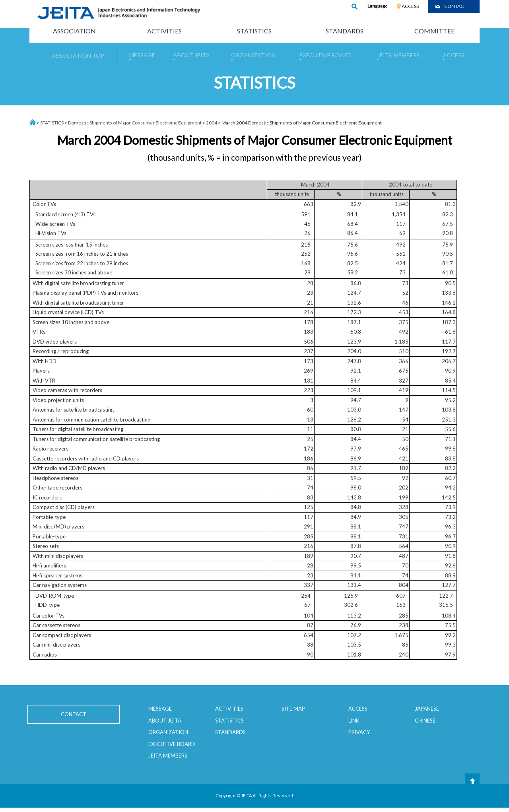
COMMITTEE (434, 31)
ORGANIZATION (168, 732)
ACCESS (410, 6)
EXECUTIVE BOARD (172, 744)
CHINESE (425, 721)
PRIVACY (359, 732)
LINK (354, 721)
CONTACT (455, 6)
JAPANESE (427, 709)
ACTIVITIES (164, 31)
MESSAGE (160, 709)
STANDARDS (345, 31)
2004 (212, 123)
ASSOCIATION (74, 31)
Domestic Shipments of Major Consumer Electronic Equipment (135, 123)
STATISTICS (254, 31)
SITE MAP (293, 709)
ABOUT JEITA (165, 721)
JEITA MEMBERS (168, 756)
